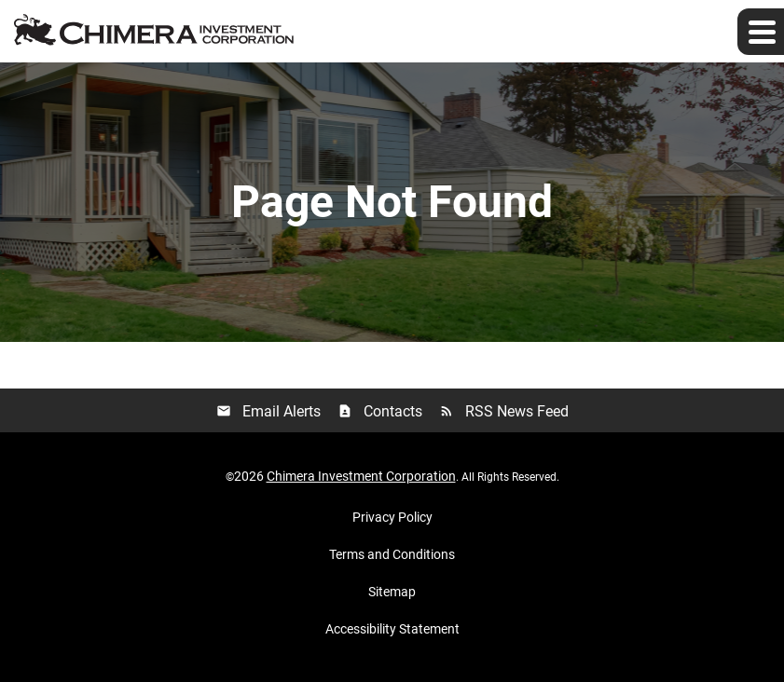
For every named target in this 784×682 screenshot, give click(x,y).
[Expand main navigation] (761, 32)
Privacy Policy (392, 517)
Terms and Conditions (392, 554)
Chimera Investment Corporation (361, 476)
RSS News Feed (504, 411)
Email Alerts (268, 411)
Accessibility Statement (392, 629)
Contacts (380, 411)
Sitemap (392, 592)
